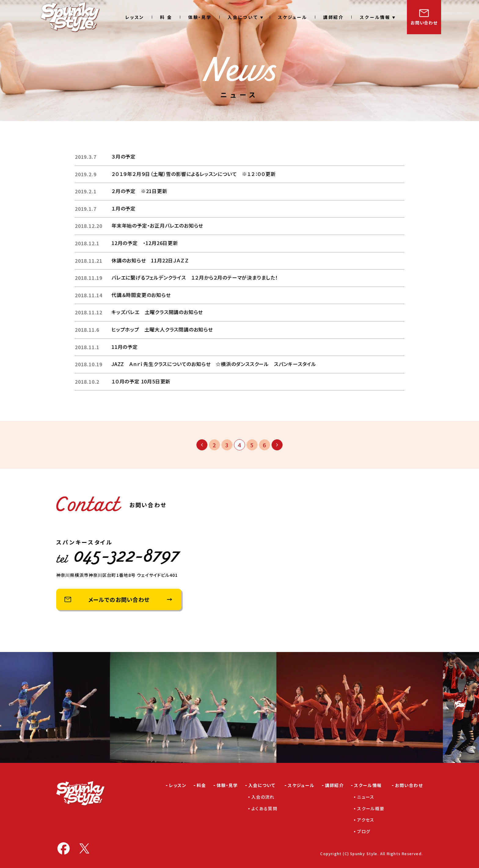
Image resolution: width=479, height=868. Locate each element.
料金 (201, 785)
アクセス (366, 820)
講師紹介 (333, 17)
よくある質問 (264, 808)
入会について (243, 17)
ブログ (364, 831)
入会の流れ (263, 797)
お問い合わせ (424, 23)
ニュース (366, 797)
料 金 (166, 17)
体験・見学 (200, 17)
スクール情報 (375, 17)
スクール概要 (371, 808)
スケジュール (293, 17)
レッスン (135, 17)
